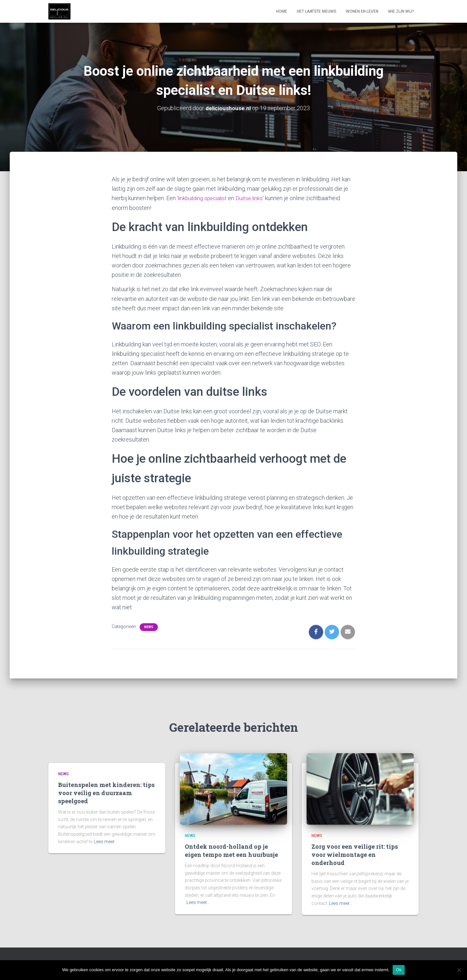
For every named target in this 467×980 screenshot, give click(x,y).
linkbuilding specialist (205, 198)
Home (282, 11)
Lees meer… (106, 841)
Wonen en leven (362, 11)
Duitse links (254, 198)
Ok (399, 970)
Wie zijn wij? (401, 11)
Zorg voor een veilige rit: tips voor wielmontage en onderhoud (355, 854)
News (149, 627)
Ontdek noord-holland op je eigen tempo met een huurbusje (231, 850)
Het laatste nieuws (316, 11)
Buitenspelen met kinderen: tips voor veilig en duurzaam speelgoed (106, 793)
